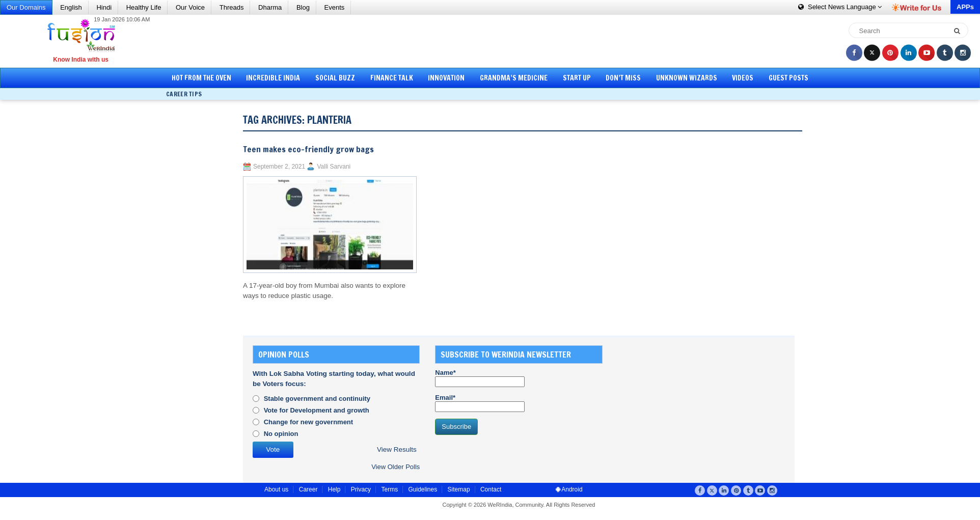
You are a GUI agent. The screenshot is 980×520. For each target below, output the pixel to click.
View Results (397, 449)
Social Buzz (335, 78)
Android (569, 489)
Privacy (361, 489)
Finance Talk (392, 78)
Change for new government (309, 422)
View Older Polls (396, 467)
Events (335, 7)
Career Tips (184, 94)
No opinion (281, 434)
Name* (480, 378)
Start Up (577, 78)
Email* (480, 403)
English (71, 7)
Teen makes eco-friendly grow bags (308, 149)
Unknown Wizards (687, 78)
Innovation (446, 78)
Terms (389, 489)
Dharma (270, 7)
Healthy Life (144, 7)
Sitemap (459, 489)
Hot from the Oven (201, 78)
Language (840, 7)
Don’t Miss (623, 78)
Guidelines (423, 489)
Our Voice (190, 7)
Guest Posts (788, 78)
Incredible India (273, 78)
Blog (303, 7)
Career (308, 489)
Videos (743, 78)
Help (334, 489)
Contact (491, 489)
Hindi (104, 7)
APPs (965, 7)
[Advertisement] (494, 41)
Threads (232, 7)
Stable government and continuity (317, 399)
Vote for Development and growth (317, 410)
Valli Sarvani (334, 167)
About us (276, 489)
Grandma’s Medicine (514, 78)
